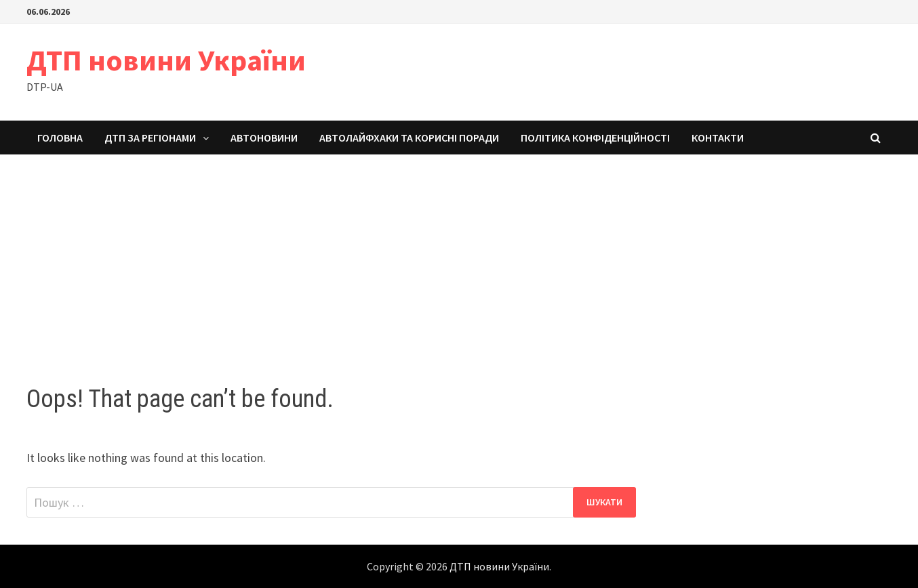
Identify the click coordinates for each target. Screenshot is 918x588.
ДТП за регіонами (150, 138)
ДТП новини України (166, 60)
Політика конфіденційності (595, 138)
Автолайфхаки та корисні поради (409, 138)
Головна (60, 138)
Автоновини (264, 138)
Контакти (718, 138)
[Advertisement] (459, 256)
